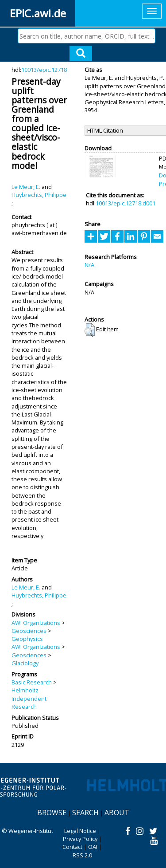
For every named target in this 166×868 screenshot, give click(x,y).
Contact (72, 847)
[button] (90, 330)
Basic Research (32, 682)
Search (85, 813)
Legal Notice (80, 831)
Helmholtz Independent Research (29, 698)
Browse (52, 813)
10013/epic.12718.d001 (125, 203)
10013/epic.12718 (44, 70)
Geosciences (29, 631)
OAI (93, 847)
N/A (89, 265)
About (117, 813)
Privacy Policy (80, 839)
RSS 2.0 (82, 855)
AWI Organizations (36, 623)
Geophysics (27, 639)
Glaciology (25, 663)
